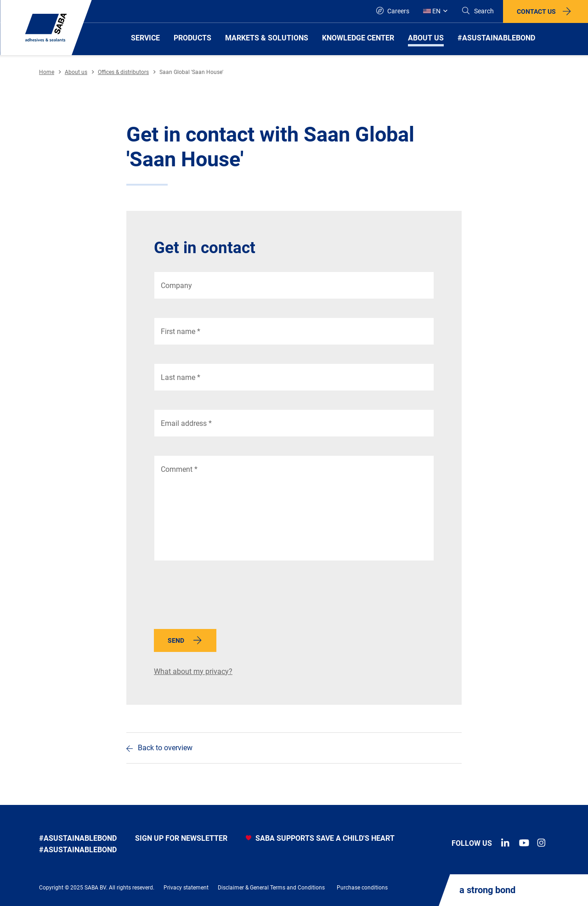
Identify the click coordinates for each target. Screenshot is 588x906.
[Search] (478, 11)
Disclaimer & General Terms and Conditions (271, 888)
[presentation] (224, 597)
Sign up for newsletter (181, 838)
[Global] (435, 11)
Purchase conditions (362, 888)
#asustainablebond (78, 838)
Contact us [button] (536, 11)
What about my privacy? (193, 671)
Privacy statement (186, 888)
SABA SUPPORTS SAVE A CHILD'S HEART (320, 838)
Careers (393, 11)
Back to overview (165, 748)
